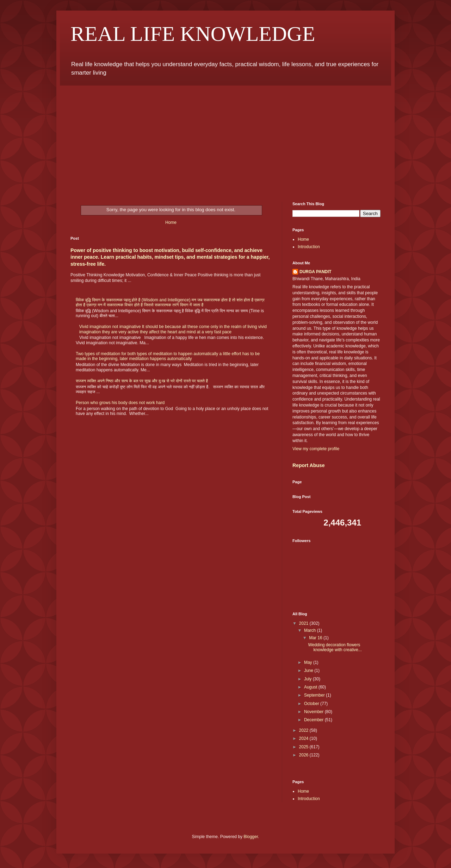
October (312, 704)
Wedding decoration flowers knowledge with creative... (335, 647)
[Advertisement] (225, 138)
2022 (304, 730)
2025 (304, 747)
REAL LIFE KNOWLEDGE (193, 34)
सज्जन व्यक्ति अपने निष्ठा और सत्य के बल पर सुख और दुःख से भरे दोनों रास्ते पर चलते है (142, 381)
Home (171, 222)
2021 (304, 623)
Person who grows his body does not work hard (120, 403)
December (314, 720)
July (308, 679)
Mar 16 (316, 638)
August (311, 687)
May (309, 662)
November (314, 712)
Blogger (251, 837)
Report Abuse (308, 465)
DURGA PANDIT (316, 272)
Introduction (309, 247)
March (311, 630)
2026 (304, 755)
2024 (304, 738)
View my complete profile (316, 449)
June (309, 671)
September (315, 695)
